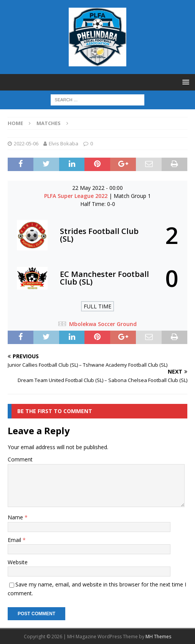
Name (16, 517)
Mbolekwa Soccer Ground (103, 324)
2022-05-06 (26, 143)
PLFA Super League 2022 (77, 196)
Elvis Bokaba (64, 143)
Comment (20, 459)
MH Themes (158, 637)
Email (15, 540)
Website (18, 562)
